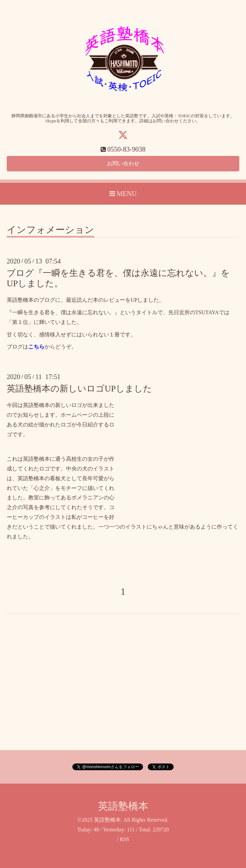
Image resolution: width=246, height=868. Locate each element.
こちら (36, 347)
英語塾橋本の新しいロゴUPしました (79, 389)
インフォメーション (50, 230)
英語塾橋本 (123, 806)
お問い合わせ (123, 163)
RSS (124, 840)
